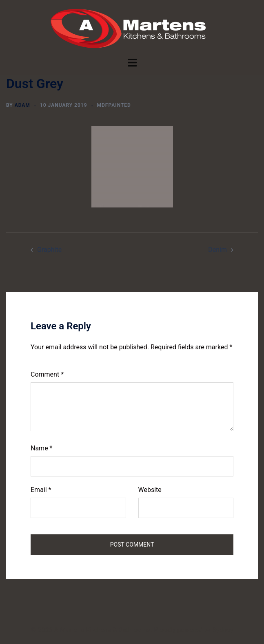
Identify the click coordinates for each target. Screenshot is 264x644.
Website (150, 490)
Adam (22, 105)
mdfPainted (114, 105)
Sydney (223, 630)
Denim (217, 250)
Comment (47, 374)
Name (42, 448)
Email (41, 490)
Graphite (49, 250)
